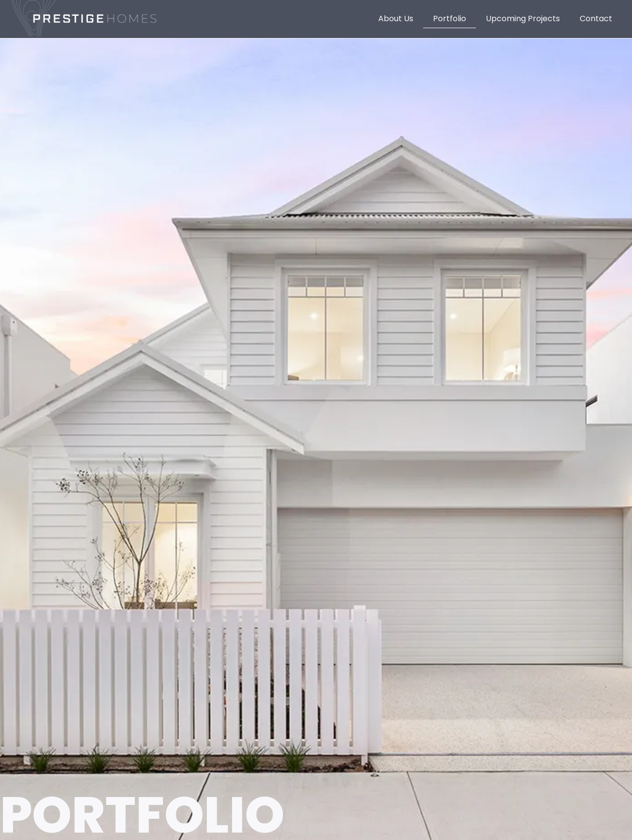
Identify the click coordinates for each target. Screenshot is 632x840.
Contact (596, 19)
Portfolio (450, 19)
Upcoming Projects (523, 19)
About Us (396, 19)
